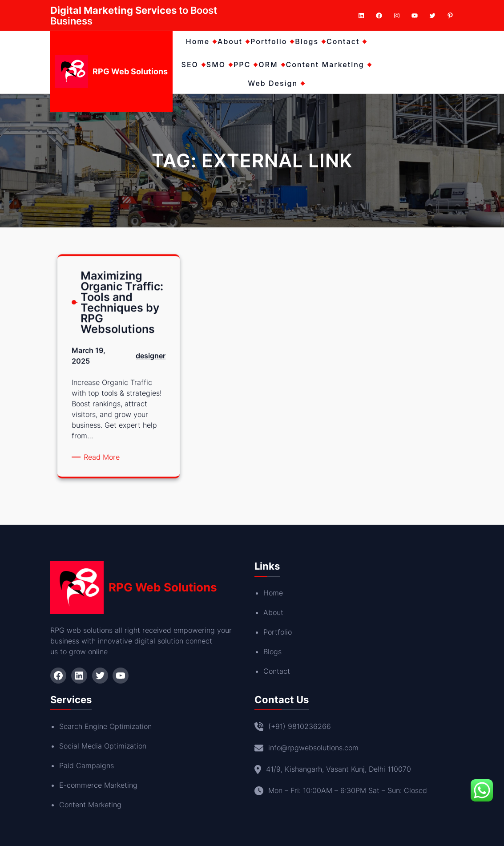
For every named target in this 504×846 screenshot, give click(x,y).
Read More (105, 453)
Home (273, 593)
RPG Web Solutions (130, 71)
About (273, 612)
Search (72, 726)
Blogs (272, 652)
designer (148, 361)
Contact (277, 671)
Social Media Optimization (103, 746)
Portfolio (278, 632)
